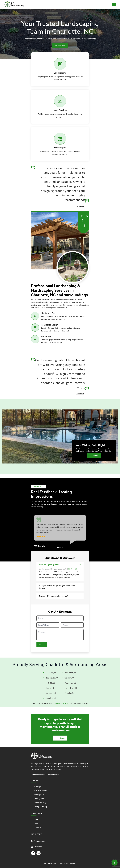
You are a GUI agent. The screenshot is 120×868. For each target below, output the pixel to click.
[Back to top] (115, 863)
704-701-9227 (72, 569)
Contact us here (62, 704)
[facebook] (33, 853)
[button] (58, 547)
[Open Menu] (114, 4)
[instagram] (39, 853)
